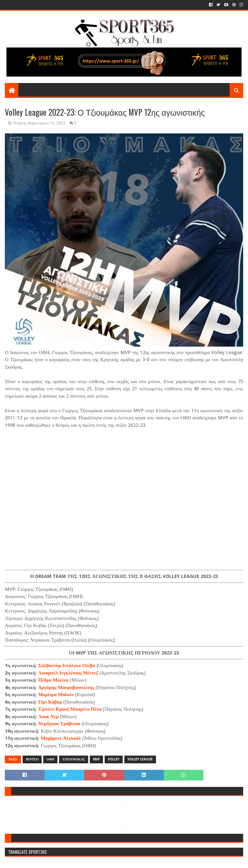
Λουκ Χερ (48, 716)
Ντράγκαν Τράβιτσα (59, 724)
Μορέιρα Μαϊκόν (56, 695)
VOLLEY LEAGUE (140, 759)
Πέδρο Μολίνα (53, 680)
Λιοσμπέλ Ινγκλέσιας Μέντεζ (68, 673)
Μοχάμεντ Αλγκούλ (61, 738)
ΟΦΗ (50, 759)
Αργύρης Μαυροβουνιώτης (66, 687)
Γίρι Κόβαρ (50, 702)
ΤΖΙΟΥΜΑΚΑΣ (74, 759)
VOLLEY (114, 759)
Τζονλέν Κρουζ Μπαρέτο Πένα (70, 709)
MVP (96, 759)
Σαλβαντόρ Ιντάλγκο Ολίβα (67, 665)
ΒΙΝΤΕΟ (32, 759)
